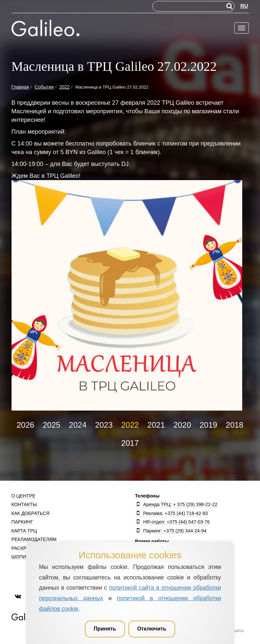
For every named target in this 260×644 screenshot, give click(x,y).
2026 (25, 425)
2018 (234, 425)
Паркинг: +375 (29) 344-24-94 (171, 531)
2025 (52, 425)
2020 (182, 425)
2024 (78, 425)
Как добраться (31, 513)
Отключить (152, 629)
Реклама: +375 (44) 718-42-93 (172, 513)
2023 (104, 425)
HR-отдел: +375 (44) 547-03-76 (173, 522)
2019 (208, 425)
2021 (156, 425)
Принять (105, 629)
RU (244, 6)
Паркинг (22, 522)
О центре (24, 496)
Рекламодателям (34, 539)
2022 (130, 425)
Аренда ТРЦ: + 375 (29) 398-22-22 (176, 504)
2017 (130, 443)
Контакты (24, 504)
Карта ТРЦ (24, 531)
